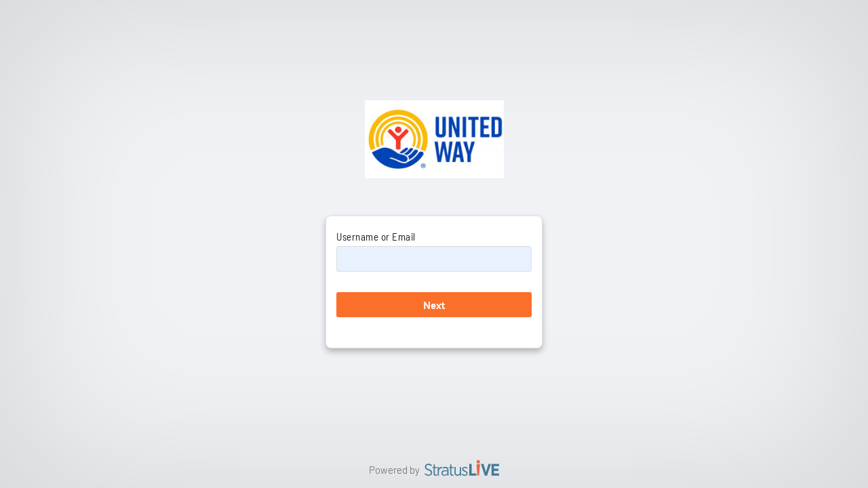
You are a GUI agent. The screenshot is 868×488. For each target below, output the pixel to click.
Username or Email (376, 237)
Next (434, 305)
